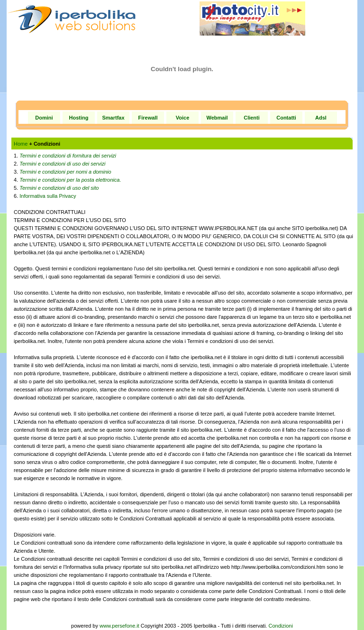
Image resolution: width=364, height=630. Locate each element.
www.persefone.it (119, 626)
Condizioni (281, 626)
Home (21, 144)
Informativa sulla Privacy (48, 196)
